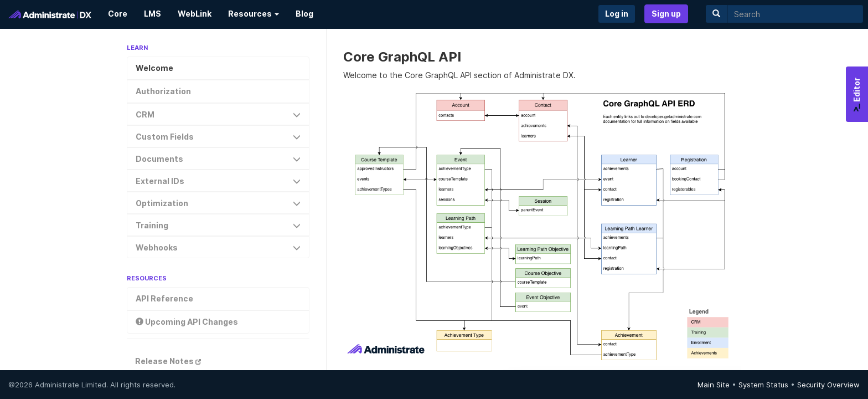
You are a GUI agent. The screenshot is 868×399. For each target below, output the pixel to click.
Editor (857, 94)
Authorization (163, 91)
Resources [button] (254, 14)
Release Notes (168, 361)
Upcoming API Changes (187, 322)
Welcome (154, 68)
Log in (617, 14)
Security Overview (828, 385)
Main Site (714, 385)
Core (118, 14)
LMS (153, 14)
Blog (304, 14)
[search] (795, 14)
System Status (763, 385)
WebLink (195, 14)
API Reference (164, 298)
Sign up (666, 14)
